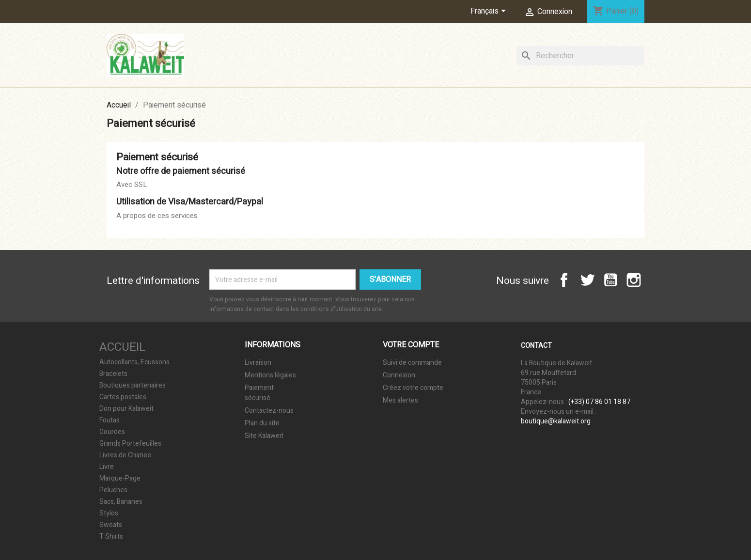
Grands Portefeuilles (130, 444)
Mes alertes (400, 400)
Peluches (113, 490)
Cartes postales (123, 397)
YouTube (610, 280)
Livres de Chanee (125, 455)
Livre (107, 467)
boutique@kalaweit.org (556, 421)
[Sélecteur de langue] (490, 12)
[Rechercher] (580, 56)
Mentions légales (270, 375)
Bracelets (113, 374)
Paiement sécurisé (259, 393)
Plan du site (262, 423)
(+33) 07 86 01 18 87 (599, 402)
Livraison (258, 363)
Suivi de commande (412, 363)
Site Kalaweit (264, 436)
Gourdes (112, 432)
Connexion (399, 375)
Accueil (122, 347)
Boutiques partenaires (133, 386)
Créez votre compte (413, 388)
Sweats (111, 525)
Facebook (564, 280)
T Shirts (111, 537)
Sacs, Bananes (121, 502)
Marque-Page (120, 479)
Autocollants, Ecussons (134, 362)
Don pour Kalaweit (126, 409)
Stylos (109, 513)
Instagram (634, 280)
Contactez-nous (269, 411)
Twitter (587, 280)
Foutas (110, 420)
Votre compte (411, 345)
